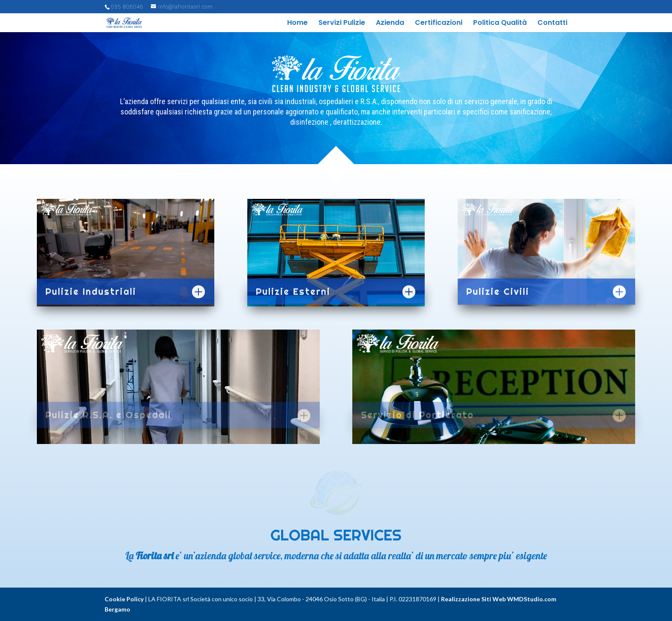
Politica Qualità (500, 24)
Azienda (390, 24)
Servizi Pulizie (342, 24)
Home (297, 24)
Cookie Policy (124, 599)
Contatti (552, 24)
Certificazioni (439, 24)
